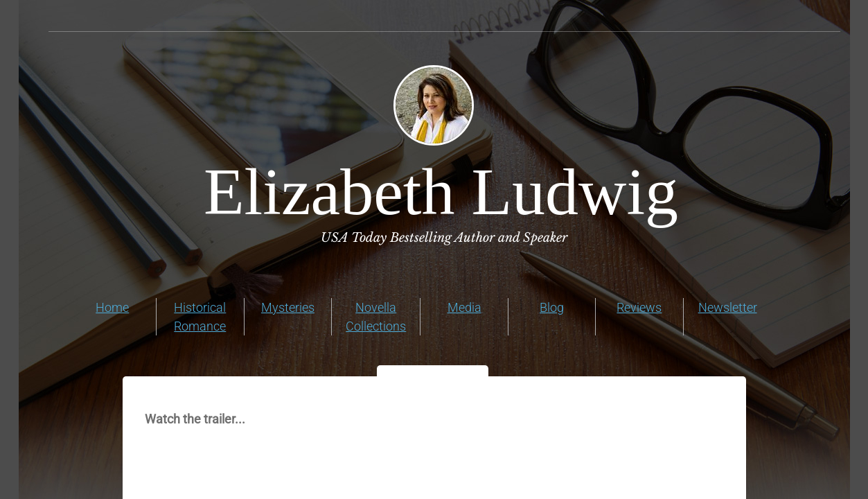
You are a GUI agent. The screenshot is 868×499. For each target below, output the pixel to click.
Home (112, 307)
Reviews (639, 307)
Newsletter (728, 307)
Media (464, 307)
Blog (552, 307)
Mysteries (288, 307)
